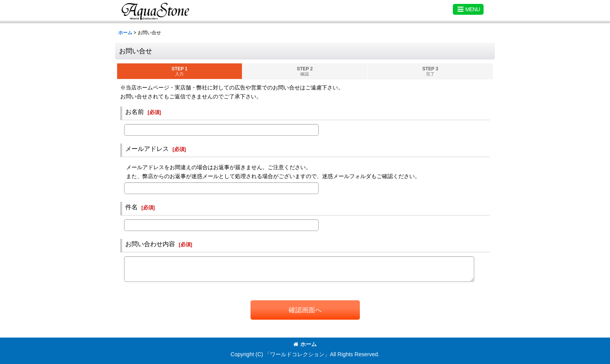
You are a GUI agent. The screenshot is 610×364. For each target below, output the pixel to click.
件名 (131, 207)
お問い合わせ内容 (150, 244)
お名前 (135, 112)
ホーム (305, 344)
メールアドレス (147, 149)
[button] (468, 9)
